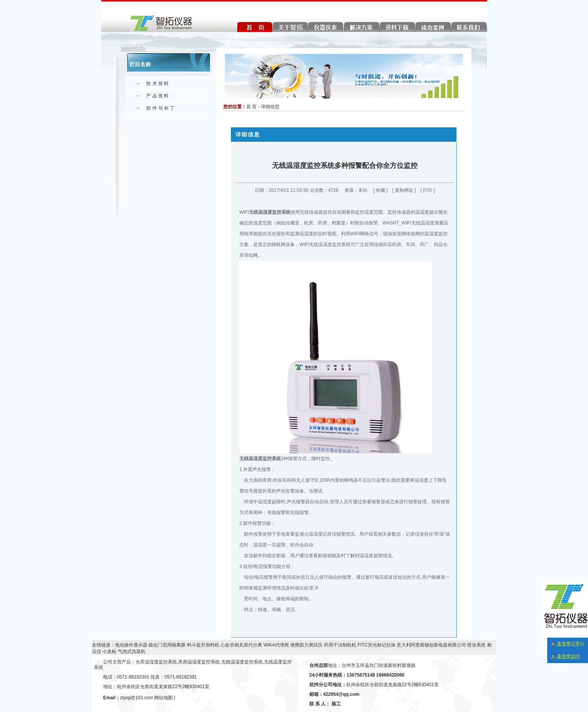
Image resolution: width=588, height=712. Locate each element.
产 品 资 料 (157, 96)
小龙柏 (109, 652)
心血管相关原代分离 (241, 645)
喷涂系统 (476, 645)
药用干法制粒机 (340, 645)
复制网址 (404, 190)
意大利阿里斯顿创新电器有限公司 (431, 645)
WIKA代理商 (276, 645)
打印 (428, 190)
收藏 (381, 190)
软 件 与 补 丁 (160, 108)
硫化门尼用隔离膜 (167, 645)
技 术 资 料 (157, 84)
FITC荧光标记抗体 (377, 645)
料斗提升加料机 (203, 645)
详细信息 (270, 107)
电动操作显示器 (131, 645)
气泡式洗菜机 (132, 652)
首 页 (251, 107)
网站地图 (164, 698)
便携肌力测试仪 (306, 645)
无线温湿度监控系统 (270, 212)
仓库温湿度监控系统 (156, 662)
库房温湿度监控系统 (199, 662)
